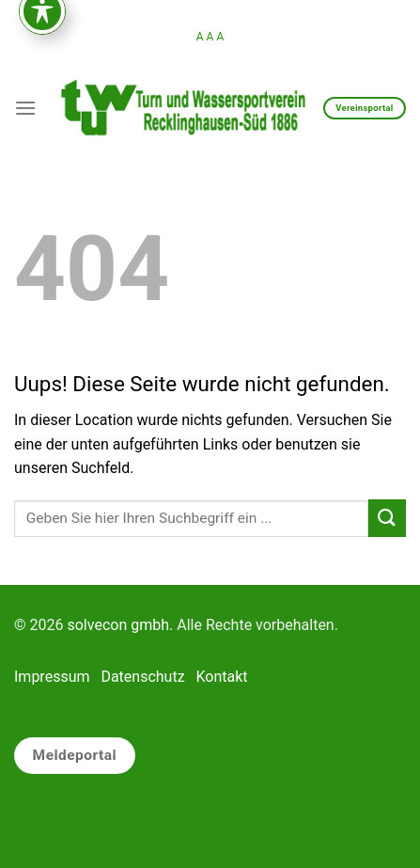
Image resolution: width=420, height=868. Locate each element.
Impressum (52, 677)
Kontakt (222, 677)
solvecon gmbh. (120, 625)
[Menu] (25, 108)
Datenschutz (142, 677)
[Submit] (387, 518)
